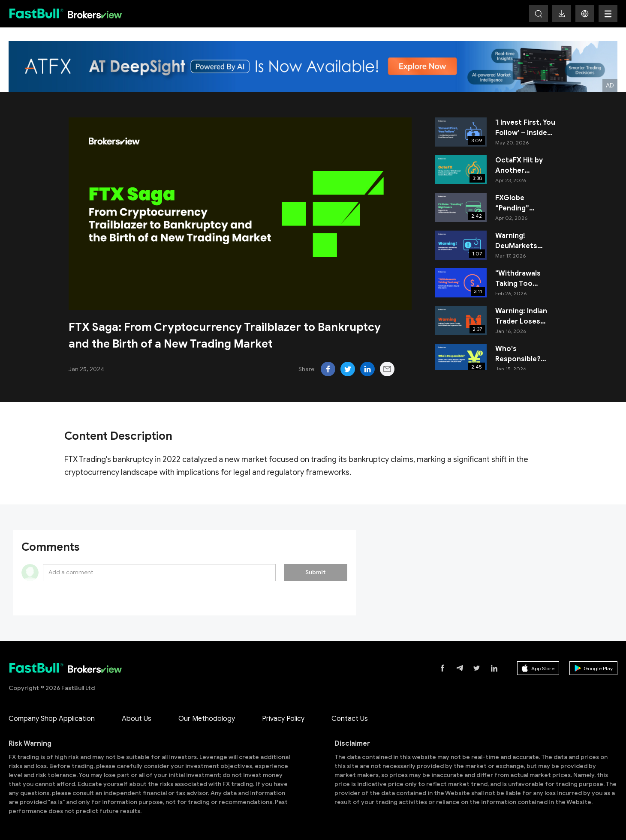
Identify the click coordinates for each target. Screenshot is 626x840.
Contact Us (350, 719)
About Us (137, 719)
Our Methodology (207, 719)
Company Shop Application (52, 719)
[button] (585, 14)
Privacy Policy (283, 719)
